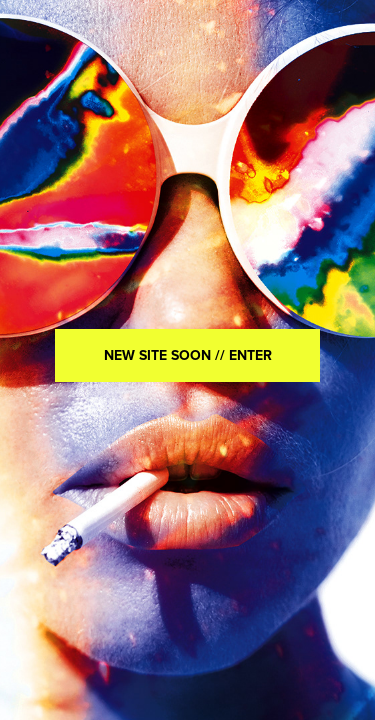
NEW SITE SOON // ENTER (188, 355)
